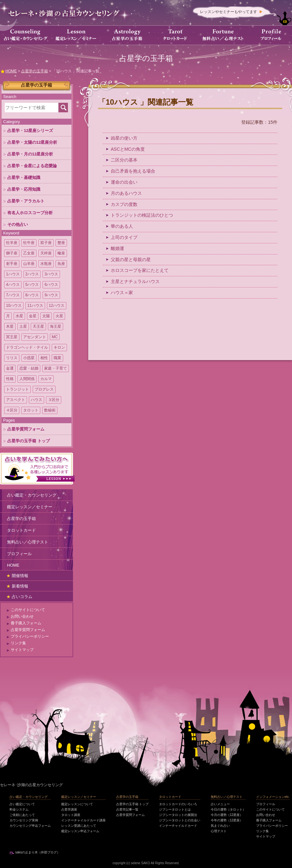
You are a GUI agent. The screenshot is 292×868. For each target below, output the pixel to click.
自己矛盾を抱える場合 (133, 171)
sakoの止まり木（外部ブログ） (38, 852)
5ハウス (32, 285)
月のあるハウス (126, 193)
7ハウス (13, 295)
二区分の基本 (124, 160)
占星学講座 (69, 809)
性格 (10, 379)
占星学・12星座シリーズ (30, 131)
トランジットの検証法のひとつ (142, 215)
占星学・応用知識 (24, 189)
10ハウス (14, 306)
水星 (19, 316)
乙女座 (29, 253)
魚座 (61, 264)
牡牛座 (29, 243)
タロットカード (21, 530)
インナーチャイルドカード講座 (83, 820)
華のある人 (122, 226)
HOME (13, 565)
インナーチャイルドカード (178, 826)
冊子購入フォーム (26, 623)
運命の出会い (124, 182)
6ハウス (51, 285)
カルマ (46, 379)
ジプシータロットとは (175, 809)
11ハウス (35, 306)
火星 (59, 316)
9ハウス (51, 295)
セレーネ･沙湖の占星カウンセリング (31, 785)
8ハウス (32, 295)
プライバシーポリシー (30, 636)
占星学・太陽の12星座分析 (32, 142)
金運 (10, 368)
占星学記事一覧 (127, 809)
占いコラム (22, 597)
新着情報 (20, 586)
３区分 (54, 400)
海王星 (56, 326)
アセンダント (35, 337)
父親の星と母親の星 (131, 260)
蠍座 (61, 253)
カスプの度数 (124, 204)
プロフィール (19, 554)
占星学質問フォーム (26, 429)
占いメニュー (220, 804)
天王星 (38, 326)
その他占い (18, 224)
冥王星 (12, 337)
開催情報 (20, 576)
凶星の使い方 (124, 138)
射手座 (12, 264)
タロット (31, 410)
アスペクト (16, 400)
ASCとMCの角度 (128, 149)
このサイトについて (28, 610)
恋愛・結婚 (29, 368)
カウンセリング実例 (24, 820)
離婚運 (117, 248)
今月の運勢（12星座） (227, 815)
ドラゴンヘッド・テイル (27, 347)
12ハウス (57, 306)
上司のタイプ (124, 237)
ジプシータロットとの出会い (180, 820)
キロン (59, 347)
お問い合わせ (22, 616)
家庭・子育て (56, 368)
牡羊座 (12, 243)
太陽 (46, 316)
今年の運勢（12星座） (227, 820)
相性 (44, 358)
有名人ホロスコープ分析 (30, 213)
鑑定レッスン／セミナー (30, 507)
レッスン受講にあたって (79, 826)
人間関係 (27, 379)
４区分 (12, 410)
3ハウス (51, 274)
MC (55, 337)
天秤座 (46, 253)
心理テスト (219, 831)
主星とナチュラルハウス (135, 281)
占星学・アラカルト (26, 201)
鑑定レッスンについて (77, 804)
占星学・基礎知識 (24, 178)
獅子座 (12, 253)
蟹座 (61, 243)
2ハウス (32, 274)
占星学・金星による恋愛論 (32, 166)
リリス (12, 358)
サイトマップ (22, 650)
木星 (10, 326)
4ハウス (13, 285)
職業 (57, 358)
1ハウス (13, 274)
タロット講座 (71, 815)
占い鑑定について (22, 804)
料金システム (19, 809)
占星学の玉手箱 (21, 519)
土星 (23, 326)
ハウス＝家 (122, 293)
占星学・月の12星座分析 (30, 154)
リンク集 (18, 643)
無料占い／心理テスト (28, 542)
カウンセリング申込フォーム (30, 826)
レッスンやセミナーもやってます (229, 12)
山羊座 (29, 264)
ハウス (36, 400)
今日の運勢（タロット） (228, 809)
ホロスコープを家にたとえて (140, 270)
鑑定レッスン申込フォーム (80, 831)
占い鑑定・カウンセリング (32, 495)
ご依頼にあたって (22, 815)
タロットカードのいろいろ (178, 804)
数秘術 (50, 410)
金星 (33, 316)
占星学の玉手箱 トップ (29, 441)
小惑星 (29, 358)
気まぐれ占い (220, 826)
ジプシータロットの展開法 (178, 815)
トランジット (17, 389)
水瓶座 (46, 264)
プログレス (44, 389)
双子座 (46, 243)
